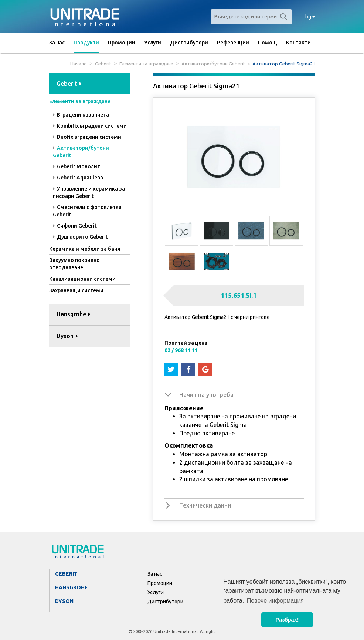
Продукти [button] (86, 43)
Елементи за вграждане (146, 64)
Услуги (153, 43)
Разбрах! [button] (287, 620)
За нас (57, 43)
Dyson (64, 601)
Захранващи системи (76, 290)
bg (310, 17)
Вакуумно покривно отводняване (74, 264)
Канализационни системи (82, 279)
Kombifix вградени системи (90, 126)
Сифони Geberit (75, 226)
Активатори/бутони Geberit (213, 64)
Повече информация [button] (275, 601)
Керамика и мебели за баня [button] (85, 249)
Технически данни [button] (205, 505)
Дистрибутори (189, 43)
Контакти (298, 43)
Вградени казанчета (81, 115)
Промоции (122, 43)
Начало (79, 64)
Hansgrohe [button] (74, 314)
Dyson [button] (67, 336)
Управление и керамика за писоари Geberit (89, 192)
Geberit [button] (69, 84)
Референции (233, 43)
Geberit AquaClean (78, 178)
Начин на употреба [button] (206, 395)
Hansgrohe (72, 587)
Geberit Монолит (76, 166)
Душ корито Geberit (80, 237)
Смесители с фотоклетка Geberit (87, 211)
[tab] (90, 84)
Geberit (103, 64)
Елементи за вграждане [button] (80, 101)
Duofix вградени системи (87, 137)
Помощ (268, 43)
